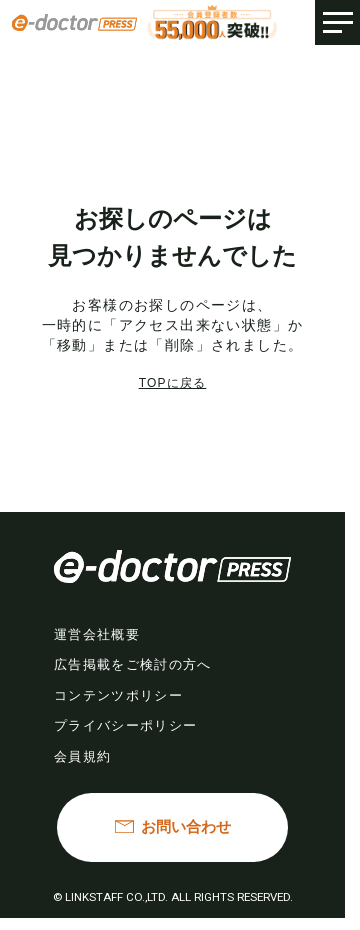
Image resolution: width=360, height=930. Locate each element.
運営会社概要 (97, 634)
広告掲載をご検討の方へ (133, 664)
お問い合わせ (186, 826)
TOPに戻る (173, 383)
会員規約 (82, 756)
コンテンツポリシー (118, 695)
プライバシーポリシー (125, 725)
